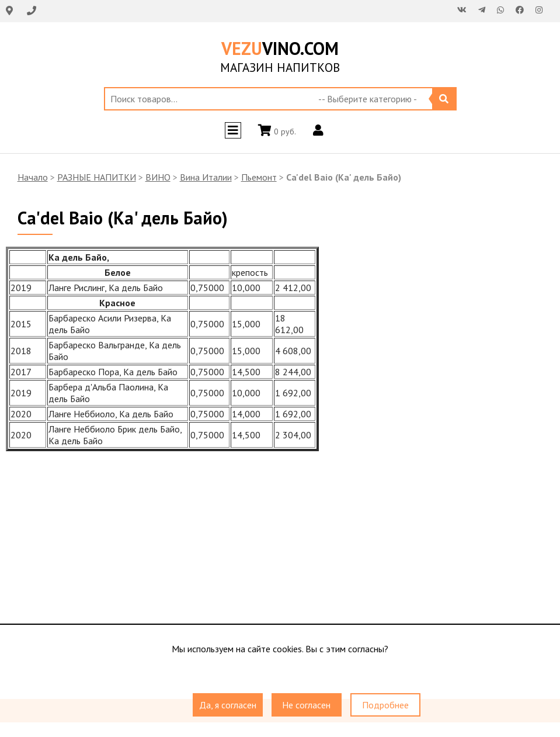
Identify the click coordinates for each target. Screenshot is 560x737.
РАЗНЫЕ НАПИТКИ (97, 177)
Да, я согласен (228, 705)
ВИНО (158, 177)
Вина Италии (206, 177)
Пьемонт (259, 177)
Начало (33, 177)
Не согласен (306, 705)
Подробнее (385, 705)
